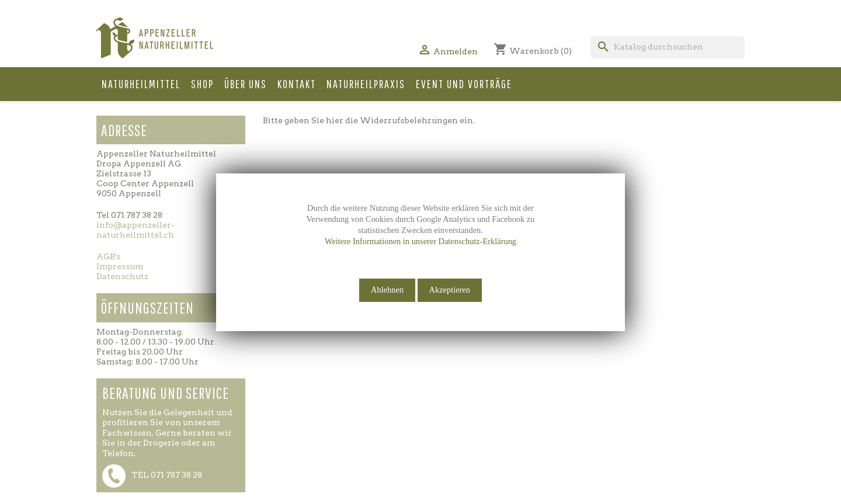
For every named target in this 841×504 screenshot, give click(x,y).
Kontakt (297, 84)
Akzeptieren (450, 290)
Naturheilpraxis (366, 84)
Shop (202, 84)
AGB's (108, 256)
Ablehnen (387, 290)
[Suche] (668, 47)
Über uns (246, 84)
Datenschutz (122, 276)
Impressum (120, 266)
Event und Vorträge (464, 84)
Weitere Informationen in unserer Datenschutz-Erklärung (420, 241)
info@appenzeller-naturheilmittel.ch (135, 230)
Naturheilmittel (141, 84)
